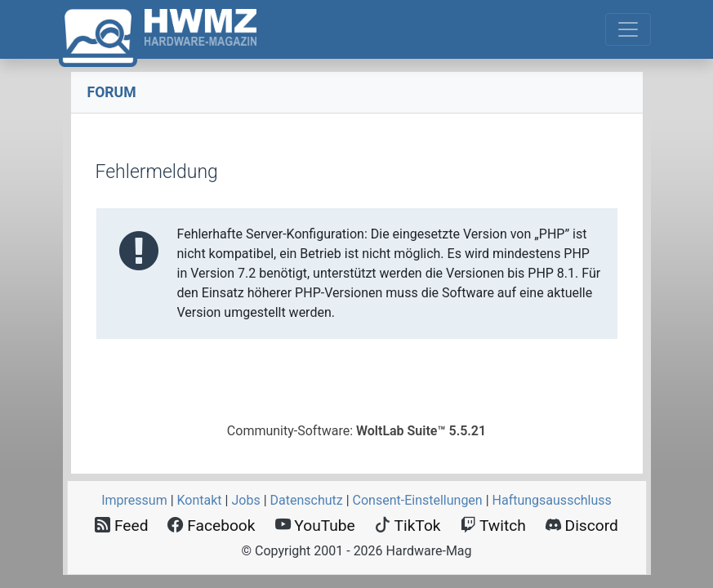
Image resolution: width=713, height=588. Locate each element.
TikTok (408, 526)
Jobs (245, 500)
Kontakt (200, 500)
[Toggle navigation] (628, 29)
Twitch (493, 526)
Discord (582, 526)
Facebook (211, 526)
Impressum (134, 500)
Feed (121, 526)
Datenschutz (307, 500)
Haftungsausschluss (552, 500)
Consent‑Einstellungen (418, 500)
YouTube (315, 526)
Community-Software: (356, 431)
